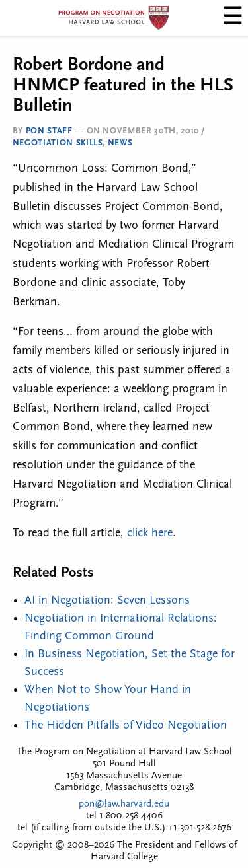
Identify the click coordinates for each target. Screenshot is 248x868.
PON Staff (49, 131)
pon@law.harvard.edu (124, 804)
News (120, 143)
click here (150, 533)
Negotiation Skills (58, 143)
